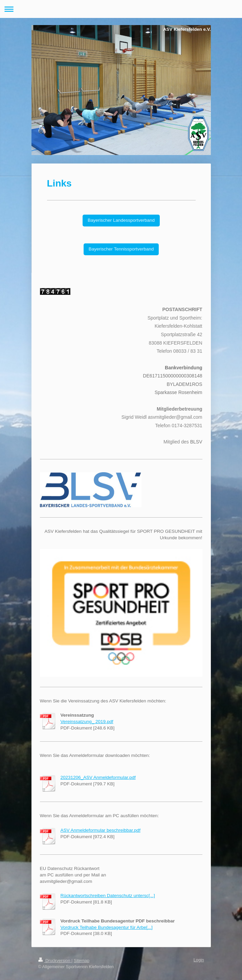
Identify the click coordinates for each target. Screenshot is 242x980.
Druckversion (55, 961)
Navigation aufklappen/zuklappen (121, 9)
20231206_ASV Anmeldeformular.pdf (98, 777)
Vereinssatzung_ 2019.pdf (87, 722)
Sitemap (82, 961)
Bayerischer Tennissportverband (121, 249)
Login (199, 960)
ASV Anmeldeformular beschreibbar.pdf (101, 830)
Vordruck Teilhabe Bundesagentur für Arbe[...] (107, 927)
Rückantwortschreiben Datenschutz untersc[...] (108, 896)
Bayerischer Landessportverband (121, 220)
